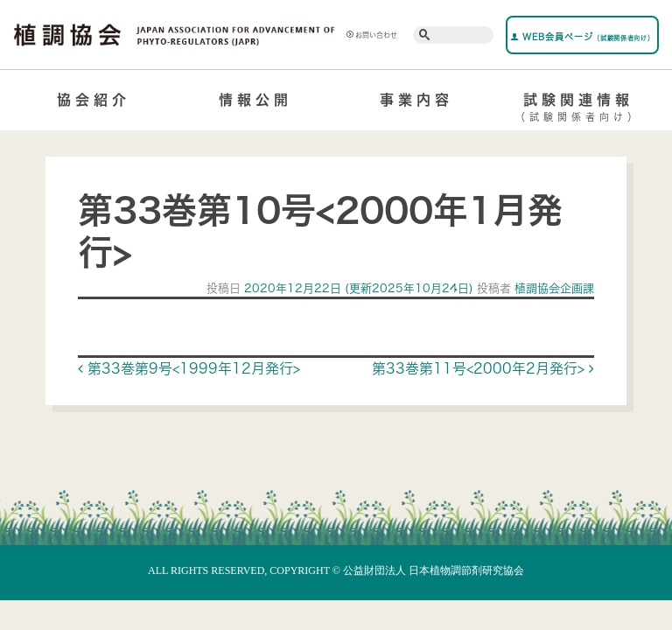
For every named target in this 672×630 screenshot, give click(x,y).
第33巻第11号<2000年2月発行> (483, 368)
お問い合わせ (372, 35)
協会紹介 (94, 100)
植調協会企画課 (553, 288)
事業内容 (416, 100)
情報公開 (255, 100)
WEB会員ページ (582, 37)
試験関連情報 (579, 110)
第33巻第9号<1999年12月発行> (189, 368)
